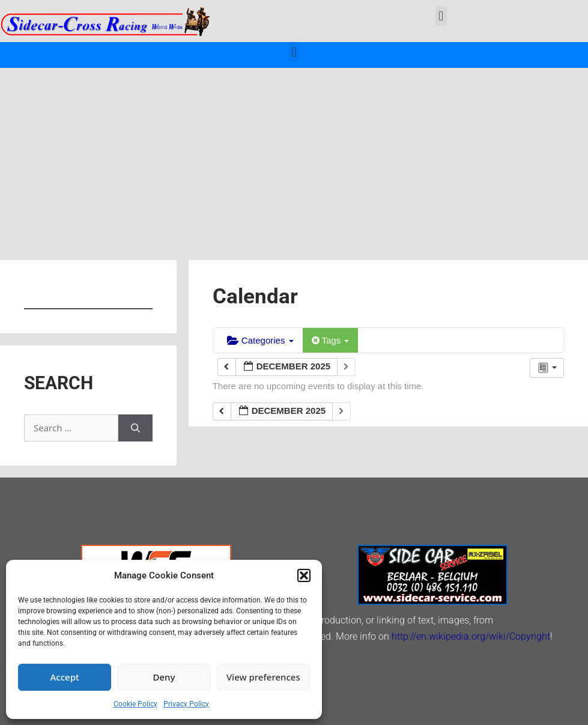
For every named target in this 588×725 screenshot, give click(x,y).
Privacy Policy (186, 704)
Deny (164, 677)
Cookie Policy (135, 704)
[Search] (135, 428)
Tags (331, 340)
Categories (260, 340)
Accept (65, 677)
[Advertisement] (294, 158)
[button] (304, 575)
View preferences (263, 677)
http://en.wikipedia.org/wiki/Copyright (471, 636)
